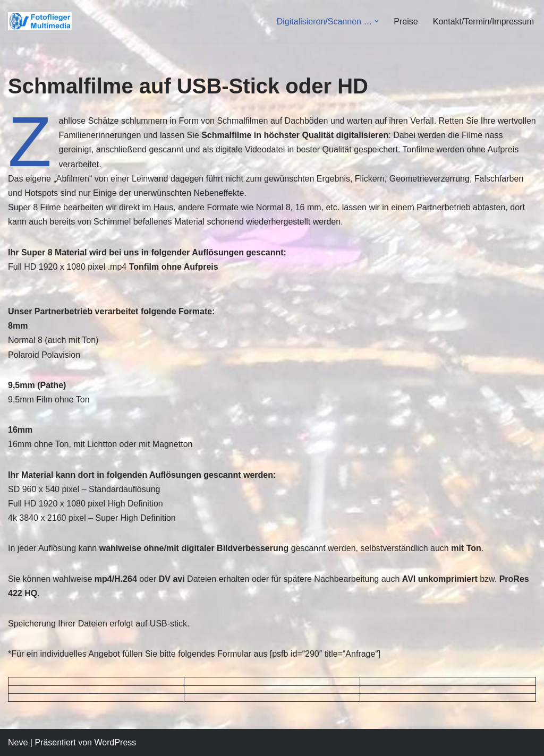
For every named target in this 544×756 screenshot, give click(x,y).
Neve (18, 742)
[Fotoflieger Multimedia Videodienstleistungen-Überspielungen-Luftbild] (42, 22)
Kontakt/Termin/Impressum (483, 22)
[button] (377, 21)
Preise (406, 22)
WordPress (115, 742)
